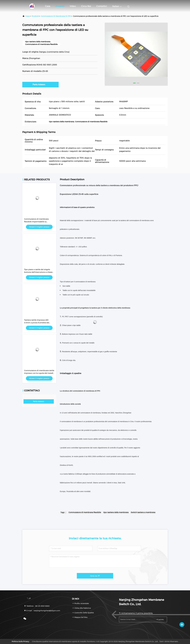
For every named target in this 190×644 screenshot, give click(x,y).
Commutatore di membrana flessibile (85, 512)
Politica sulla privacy (20, 641)
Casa (48, 6)
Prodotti (60, 6)
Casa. (28, 16)
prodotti (35, 16)
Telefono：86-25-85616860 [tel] (37, 606)
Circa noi (86, 6)
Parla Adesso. (40, 84)
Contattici (102, 6)
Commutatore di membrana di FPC (56, 16)
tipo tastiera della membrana (116, 512)
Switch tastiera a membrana (143, 512)
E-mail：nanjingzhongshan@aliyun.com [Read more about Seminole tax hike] (42, 611)
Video (73, 6)
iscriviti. (160, 619)
